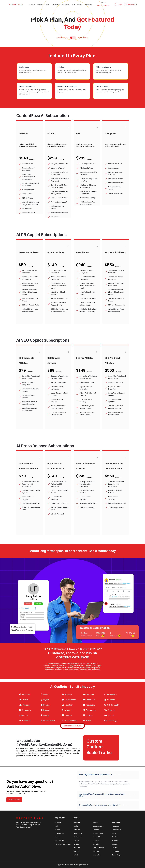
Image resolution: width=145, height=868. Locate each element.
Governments (70, 700)
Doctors (47, 710)
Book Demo (131, 4)
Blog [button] (48, 5)
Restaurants (91, 710)
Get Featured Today (73, 726)
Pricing (57, 830)
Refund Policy (60, 840)
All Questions (14, 800)
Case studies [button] (65, 5)
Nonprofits (91, 700)
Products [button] (40, 5)
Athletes (26, 705)
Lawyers (68, 710)
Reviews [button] (80, 5)
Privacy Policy (60, 833)
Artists (25, 700)
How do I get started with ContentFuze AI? (100, 775)
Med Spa (90, 694)
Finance (68, 694)
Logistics (68, 715)
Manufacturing (70, 721)
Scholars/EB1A (113, 705)
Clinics (46, 694)
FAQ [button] (73, 5)
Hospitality (69, 705)
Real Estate (112, 694)
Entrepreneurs (49, 721)
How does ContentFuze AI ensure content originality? (105, 805)
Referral (58, 837)
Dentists (47, 705)
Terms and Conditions (63, 844)
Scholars (115, 844)
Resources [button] (88, 5)
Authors (24, 715)
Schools (111, 715)
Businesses (26, 721)
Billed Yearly (83, 38)
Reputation (90, 705)
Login (120, 4)
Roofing (89, 715)
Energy (46, 715)
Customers (55, 5)
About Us (58, 822)
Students (111, 700)
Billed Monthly (62, 38)
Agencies (26, 694)
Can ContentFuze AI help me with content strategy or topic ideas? (108, 795)
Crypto (46, 700)
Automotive (27, 710)
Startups (111, 710)
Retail (88, 721)
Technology (112, 721)
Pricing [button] (31, 5)
